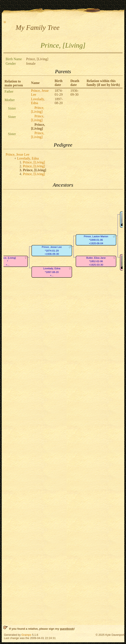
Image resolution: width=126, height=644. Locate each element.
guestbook (67, 629)
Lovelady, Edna (38, 101)
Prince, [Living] (37, 110)
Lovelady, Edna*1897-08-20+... (52, 272)
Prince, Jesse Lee (18, 154)
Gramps (26, 635)
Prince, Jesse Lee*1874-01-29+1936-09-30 (52, 250)
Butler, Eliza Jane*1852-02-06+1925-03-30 (96, 261)
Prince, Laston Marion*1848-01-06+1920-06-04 (96, 240)
